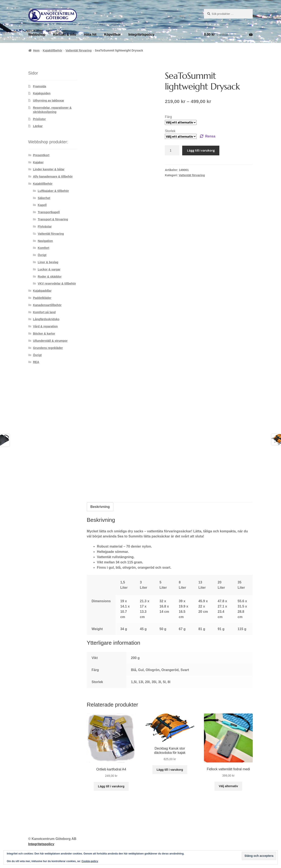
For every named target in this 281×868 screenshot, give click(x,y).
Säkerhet (44, 198)
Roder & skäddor (50, 277)
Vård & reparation (45, 326)
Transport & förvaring (53, 219)
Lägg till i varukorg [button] (111, 786)
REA (36, 362)
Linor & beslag (48, 262)
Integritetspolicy (141, 35)
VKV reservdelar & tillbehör (57, 283)
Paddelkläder (42, 298)
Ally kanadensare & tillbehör (53, 176)
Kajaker (38, 162)
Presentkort (41, 155)
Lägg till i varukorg (201, 150)
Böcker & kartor (44, 334)
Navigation (45, 241)
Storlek (170, 131)
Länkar (38, 126)
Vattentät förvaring (79, 50)
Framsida (39, 86)
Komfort (43, 248)
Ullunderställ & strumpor (50, 341)
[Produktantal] (172, 151)
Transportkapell (49, 212)
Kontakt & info (64, 35)
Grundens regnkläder (48, 348)
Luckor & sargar (49, 269)
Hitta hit (90, 35)
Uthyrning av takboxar (49, 100)
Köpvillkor (112, 35)
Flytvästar (45, 226)
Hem (36, 50)
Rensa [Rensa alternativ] (210, 136)
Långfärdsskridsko (46, 319)
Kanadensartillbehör (47, 305)
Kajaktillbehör (53, 50)
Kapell (42, 205)
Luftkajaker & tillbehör (53, 191)
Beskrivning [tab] (100, 507)
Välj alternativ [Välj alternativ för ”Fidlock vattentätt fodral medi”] (228, 786)
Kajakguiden (42, 93)
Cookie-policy (90, 861)
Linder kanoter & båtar (49, 169)
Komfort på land (44, 312)
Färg (168, 117)
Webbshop (37, 35)
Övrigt (42, 255)
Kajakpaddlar (42, 291)
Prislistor (39, 119)
